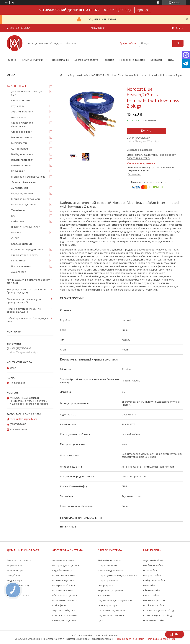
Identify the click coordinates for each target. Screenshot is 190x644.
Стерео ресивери (22, 132)
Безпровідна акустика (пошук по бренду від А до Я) (26, 291)
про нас (143, 10)
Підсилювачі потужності (26, 199)
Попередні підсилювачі (112, 610)
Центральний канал (64, 585)
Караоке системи (22, 244)
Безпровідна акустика (66, 565)
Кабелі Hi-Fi (18, 221)
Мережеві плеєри (22, 137)
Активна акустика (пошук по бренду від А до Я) (28, 281)
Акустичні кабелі (153, 560)
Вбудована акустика (65, 595)
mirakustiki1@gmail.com (23, 419)
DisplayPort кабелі (154, 605)
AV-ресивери (19, 117)
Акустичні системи (22, 112)
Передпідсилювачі (22, 193)
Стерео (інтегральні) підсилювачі (117, 575)
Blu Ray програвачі (22, 154)
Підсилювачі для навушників (28, 177)
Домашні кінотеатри (19, 560)
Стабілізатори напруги (25, 255)
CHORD (15, 238)
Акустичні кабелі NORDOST (87, 75)
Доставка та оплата (86, 60)
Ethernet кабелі (152, 590)
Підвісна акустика (63, 590)
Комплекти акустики (64, 615)
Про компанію (60, 60)
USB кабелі (150, 585)
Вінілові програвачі (23, 160)
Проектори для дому (23, 204)
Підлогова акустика (64, 575)
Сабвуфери (59, 605)
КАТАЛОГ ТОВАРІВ (32, 60)
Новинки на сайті (153, 620)
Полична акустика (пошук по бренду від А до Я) (24, 310)
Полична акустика (63, 580)
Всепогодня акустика (65, 600)
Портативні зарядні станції (27, 249)
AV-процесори (15, 570)
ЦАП (14, 216)
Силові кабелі (151, 595)
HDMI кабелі (150, 570)
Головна (12, 60)
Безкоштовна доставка (139, 150)
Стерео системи (21, 100)
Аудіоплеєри (19, 272)
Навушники (18, 171)
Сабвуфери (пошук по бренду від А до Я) (27, 320)
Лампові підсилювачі (24, 182)
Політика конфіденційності (161, 639)
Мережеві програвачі (111, 590)
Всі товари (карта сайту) (158, 615)
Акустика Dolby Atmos (65, 610)
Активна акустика (63, 560)
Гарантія (109, 60)
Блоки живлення (21, 266)
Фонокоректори (21, 165)
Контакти (156, 60)
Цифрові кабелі (152, 575)
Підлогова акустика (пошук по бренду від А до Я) (24, 301)
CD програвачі (20, 149)
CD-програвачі (106, 585)
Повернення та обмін (132, 60)
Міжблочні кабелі (153, 565)
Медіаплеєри (19, 143)
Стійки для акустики (64, 620)
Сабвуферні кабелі (154, 580)
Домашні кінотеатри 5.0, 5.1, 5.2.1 (28, 93)
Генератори (18, 260)
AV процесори (20, 188)
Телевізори (18, 210)
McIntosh (16, 232)
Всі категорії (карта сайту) (158, 610)
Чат (175, 634)
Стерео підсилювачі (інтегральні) (23, 124)
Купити (146, 131)
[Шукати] (178, 43)
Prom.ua (114, 636)
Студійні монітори (63, 570)
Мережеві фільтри (154, 600)
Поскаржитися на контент (129, 639)
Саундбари (18, 106)
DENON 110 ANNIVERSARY (26, 227)
